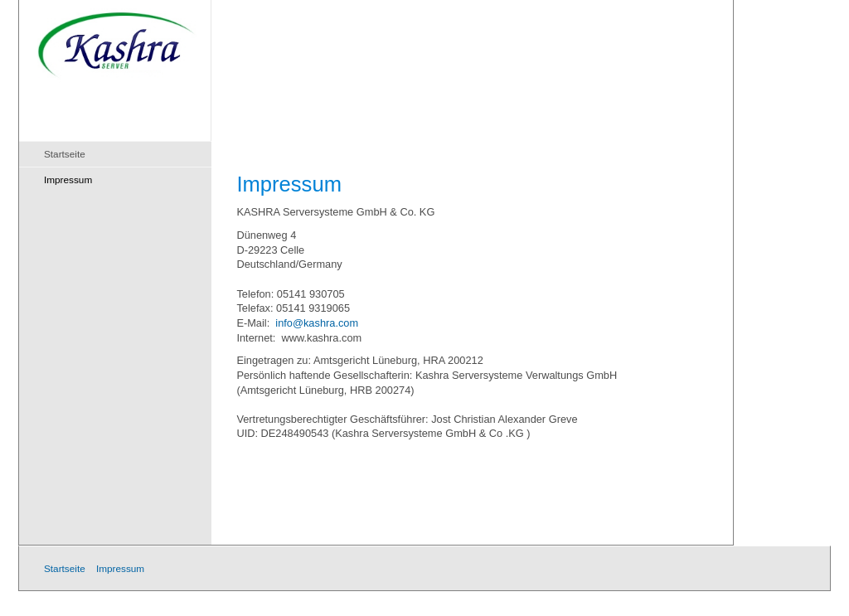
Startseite (65, 154)
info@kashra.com (317, 323)
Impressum (68, 179)
